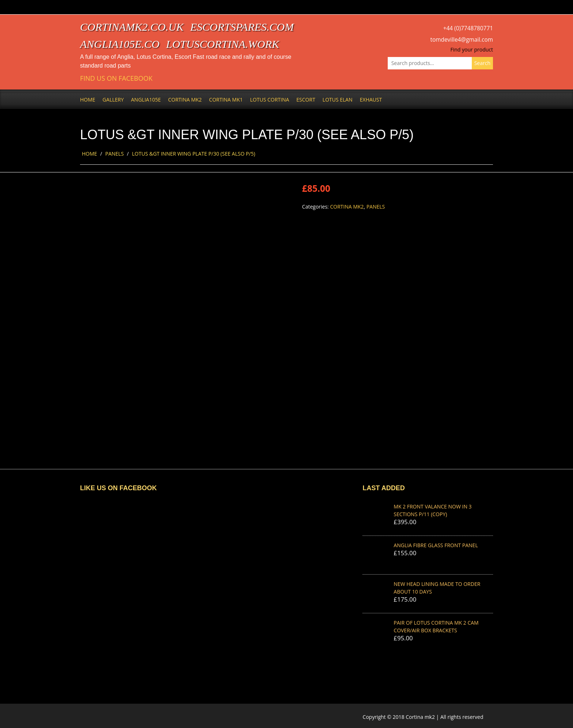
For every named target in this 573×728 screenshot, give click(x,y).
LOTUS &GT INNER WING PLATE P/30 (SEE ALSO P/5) (193, 154)
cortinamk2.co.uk (132, 27)
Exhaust (371, 100)
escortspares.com (242, 27)
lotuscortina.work (223, 44)
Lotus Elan (338, 100)
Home (88, 100)
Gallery (113, 100)
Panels (115, 154)
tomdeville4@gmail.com (462, 40)
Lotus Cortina (270, 100)
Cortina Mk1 (226, 100)
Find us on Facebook (116, 78)
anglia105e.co (120, 44)
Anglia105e (146, 100)
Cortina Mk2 (185, 100)
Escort (306, 100)
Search (482, 63)
